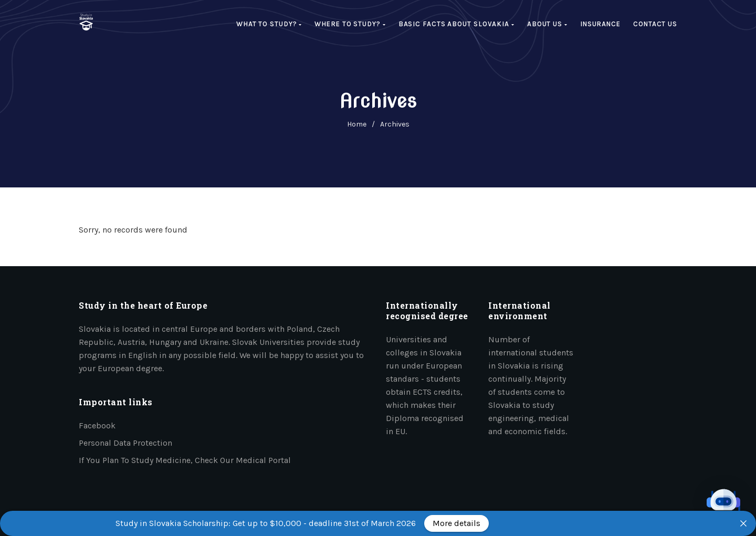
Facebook (97, 425)
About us (547, 24)
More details (456, 523)
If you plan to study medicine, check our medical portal (185, 460)
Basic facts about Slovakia (456, 24)
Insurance (600, 24)
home (357, 124)
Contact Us (655, 24)
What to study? (269, 24)
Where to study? (350, 24)
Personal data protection (125, 443)
